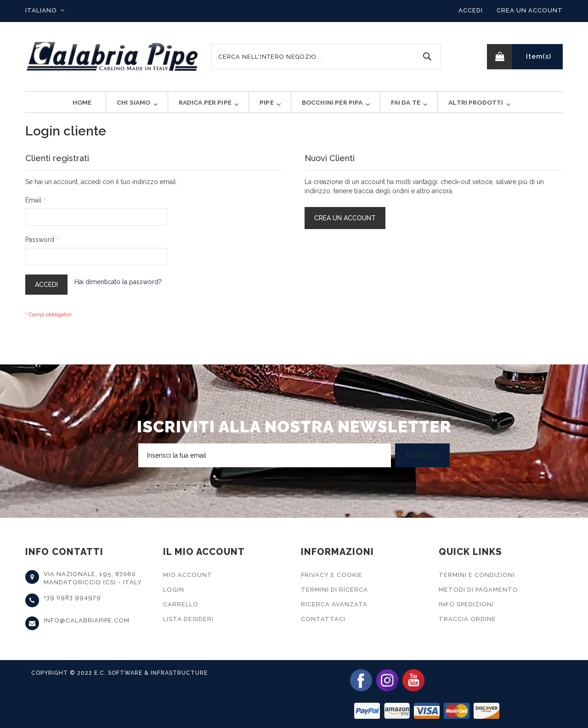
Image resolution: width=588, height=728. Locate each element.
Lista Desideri (188, 619)
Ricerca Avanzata (334, 604)
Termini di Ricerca (334, 590)
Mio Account (188, 575)
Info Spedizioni (466, 604)
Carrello (181, 604)
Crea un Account (530, 10)
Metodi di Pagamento (478, 590)
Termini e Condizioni (477, 575)
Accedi (471, 10)
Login (174, 590)
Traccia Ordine (467, 619)
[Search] (427, 57)
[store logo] (113, 57)
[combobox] (326, 57)
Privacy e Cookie (332, 575)
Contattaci (323, 619)
